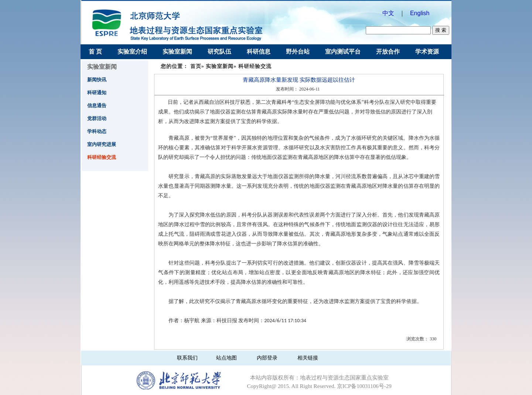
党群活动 (97, 118)
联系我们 (187, 358)
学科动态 (97, 131)
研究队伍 (219, 52)
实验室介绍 (132, 52)
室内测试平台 (343, 52)
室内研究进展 (102, 144)
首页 (196, 66)
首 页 (95, 52)
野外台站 (298, 52)
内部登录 (267, 358)
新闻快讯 (97, 80)
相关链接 (308, 358)
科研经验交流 (102, 157)
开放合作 (388, 52)
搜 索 (441, 30)
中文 (388, 13)
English (421, 13)
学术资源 (427, 52)
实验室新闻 (177, 52)
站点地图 (226, 358)
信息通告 (97, 105)
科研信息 (259, 52)
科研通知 (97, 93)
